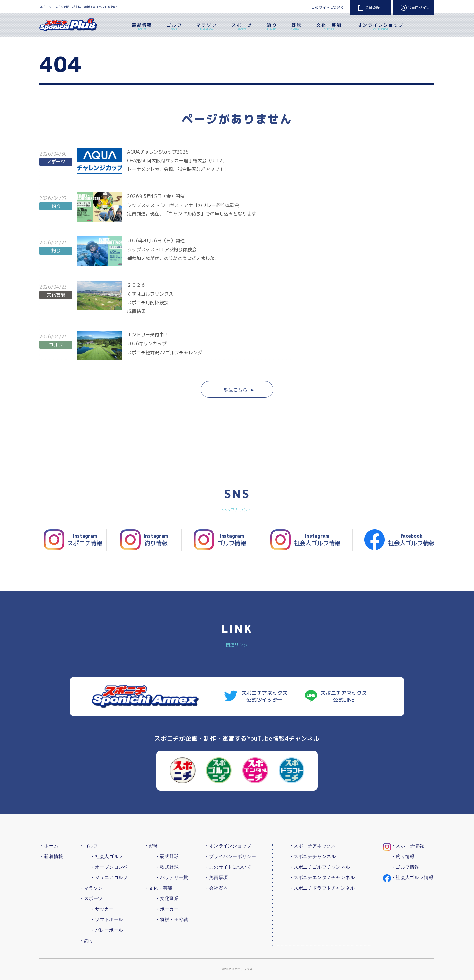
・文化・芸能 (158, 888)
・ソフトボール (107, 919)
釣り (272, 27)
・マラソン (91, 888)
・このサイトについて (228, 867)
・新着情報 (51, 856)
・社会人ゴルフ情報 (412, 877)
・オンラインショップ (228, 846)
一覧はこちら (237, 390)
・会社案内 (216, 888)
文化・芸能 (329, 27)
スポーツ (242, 27)
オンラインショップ (381, 27)
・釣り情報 (403, 856)
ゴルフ (174, 27)
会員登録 (372, 8)
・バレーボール (107, 930)
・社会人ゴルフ (107, 856)
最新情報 (142, 27)
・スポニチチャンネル (313, 856)
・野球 (151, 846)
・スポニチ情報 (408, 846)
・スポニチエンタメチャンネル (322, 877)
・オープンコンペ (109, 867)
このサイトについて (328, 7)
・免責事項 (216, 877)
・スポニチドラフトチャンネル (322, 888)
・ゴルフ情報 (405, 867)
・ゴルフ (89, 846)
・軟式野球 (167, 867)
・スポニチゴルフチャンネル (320, 867)
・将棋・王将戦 (171, 919)
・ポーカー (167, 909)
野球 (296, 27)
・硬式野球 (167, 856)
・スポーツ (91, 898)
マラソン (207, 27)
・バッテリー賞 (171, 877)
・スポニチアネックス (313, 846)
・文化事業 (167, 898)
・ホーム (49, 846)
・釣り (86, 941)
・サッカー (102, 909)
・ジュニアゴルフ (109, 877)
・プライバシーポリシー (230, 856)
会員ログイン (419, 8)
